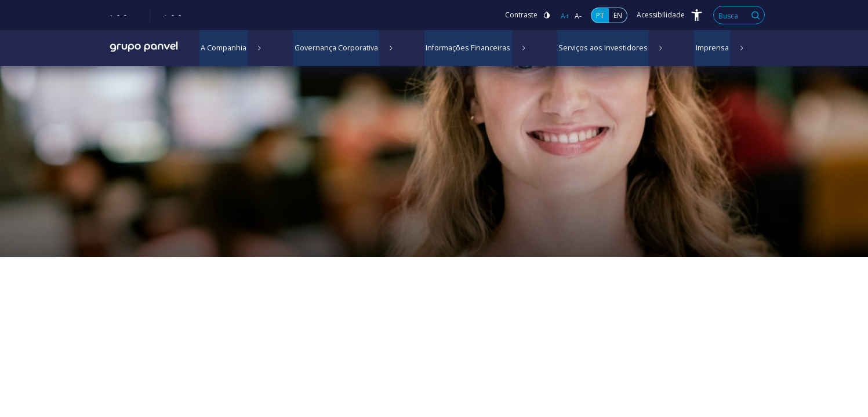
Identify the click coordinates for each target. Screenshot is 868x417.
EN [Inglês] (618, 15)
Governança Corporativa (330, 49)
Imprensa (687, 49)
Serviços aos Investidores (584, 49)
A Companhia (222, 49)
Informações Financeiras (457, 49)
